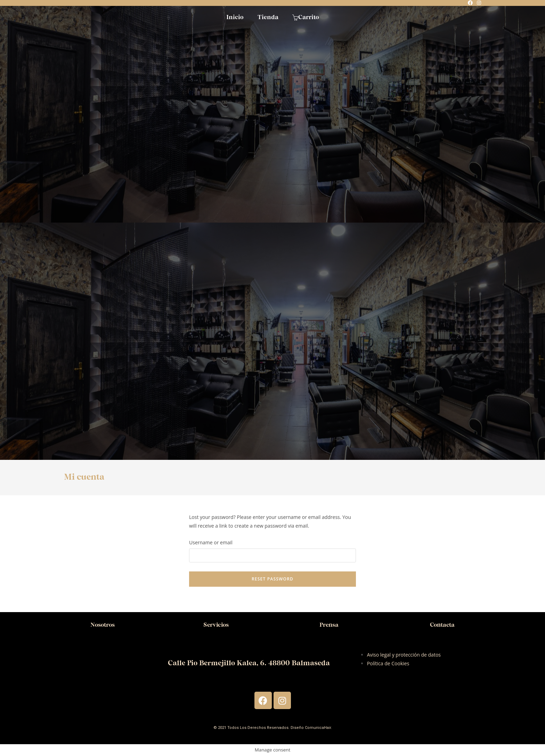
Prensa (329, 625)
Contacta (442, 625)
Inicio (235, 17)
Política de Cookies (388, 663)
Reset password (272, 579)
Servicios (216, 625)
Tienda (268, 17)
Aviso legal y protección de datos (404, 655)
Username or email (211, 542)
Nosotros (103, 625)
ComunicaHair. (318, 728)
